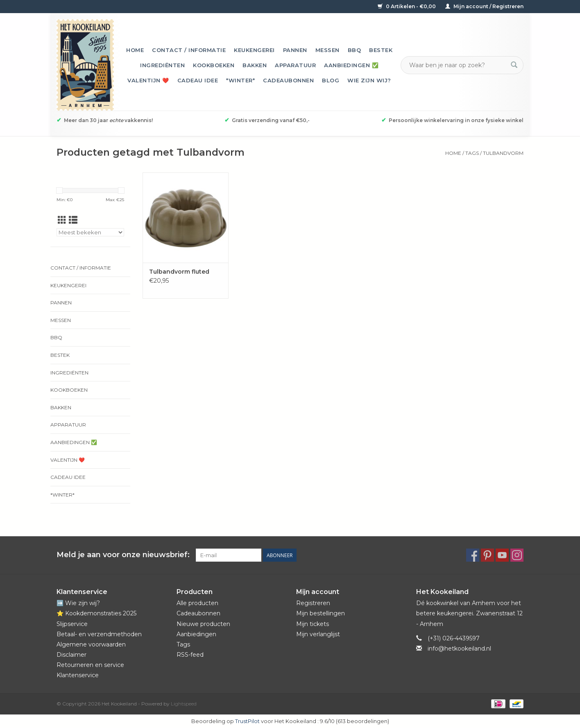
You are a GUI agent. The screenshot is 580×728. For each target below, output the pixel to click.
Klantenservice (78, 675)
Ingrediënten (162, 65)
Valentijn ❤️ (148, 80)
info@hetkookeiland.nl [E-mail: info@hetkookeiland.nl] (459, 649)
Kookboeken (214, 65)
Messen (327, 50)
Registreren (313, 603)
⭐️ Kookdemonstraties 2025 (96, 613)
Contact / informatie (189, 50)
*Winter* (240, 80)
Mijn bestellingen (321, 613)
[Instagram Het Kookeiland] (517, 555)
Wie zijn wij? (369, 80)
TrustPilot (247, 721)
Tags (472, 153)
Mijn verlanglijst (318, 634)
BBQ (355, 50)
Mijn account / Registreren (484, 6)
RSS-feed (190, 655)
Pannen (295, 50)
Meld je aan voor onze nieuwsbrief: (123, 555)
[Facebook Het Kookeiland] (473, 555)
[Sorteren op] (90, 232)
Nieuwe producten (203, 624)
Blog (331, 80)
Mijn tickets (313, 624)
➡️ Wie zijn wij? (78, 603)
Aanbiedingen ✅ (351, 65)
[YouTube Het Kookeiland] (502, 555)
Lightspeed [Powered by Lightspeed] (184, 704)
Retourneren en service (90, 665)
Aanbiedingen (196, 634)
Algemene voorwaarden (91, 644)
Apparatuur (295, 65)
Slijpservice (72, 624)
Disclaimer (71, 655)
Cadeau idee (198, 80)
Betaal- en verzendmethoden (99, 634)
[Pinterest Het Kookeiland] (487, 555)
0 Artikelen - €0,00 (407, 6)
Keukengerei (254, 50)
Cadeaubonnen (288, 80)
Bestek (381, 50)
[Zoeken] (457, 65)
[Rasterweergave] (62, 220)
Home (135, 50)
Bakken (255, 65)
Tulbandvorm (503, 153)
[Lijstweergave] (73, 220)
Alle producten (197, 603)
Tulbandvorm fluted (179, 272)
